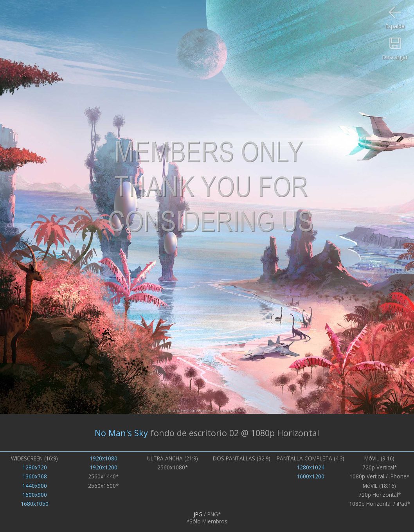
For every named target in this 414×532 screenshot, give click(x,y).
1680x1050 (35, 504)
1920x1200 (103, 467)
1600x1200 (310, 476)
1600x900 (35, 495)
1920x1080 (103, 458)
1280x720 (35, 467)
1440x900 (35, 486)
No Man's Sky (121, 433)
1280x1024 (310, 467)
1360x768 (35, 476)
